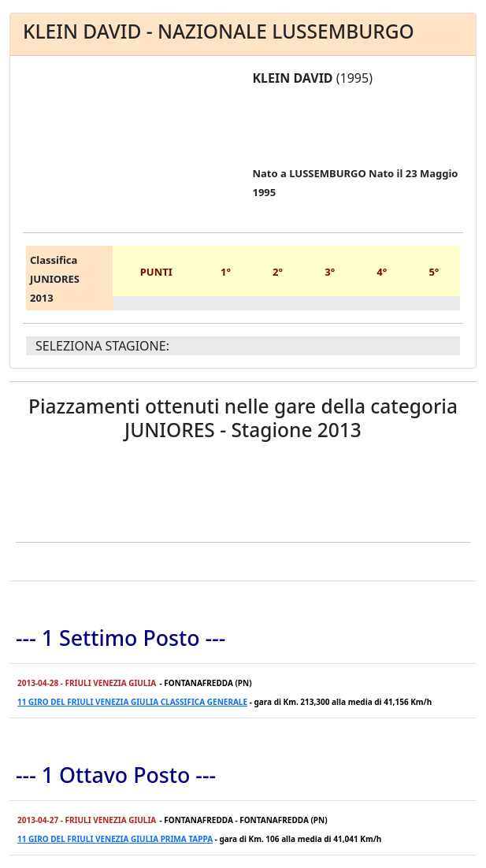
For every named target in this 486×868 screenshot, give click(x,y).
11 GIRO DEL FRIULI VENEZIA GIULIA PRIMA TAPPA (115, 839)
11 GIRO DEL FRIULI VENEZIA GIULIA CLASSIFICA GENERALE (132, 702)
